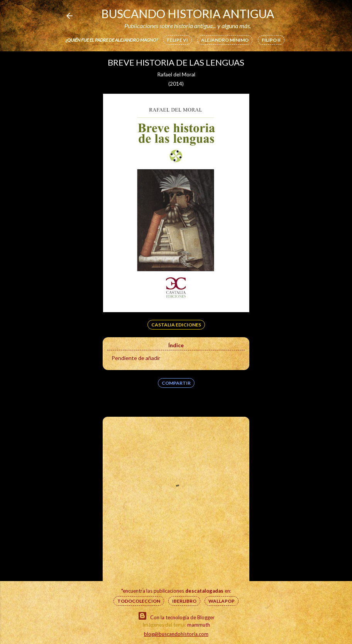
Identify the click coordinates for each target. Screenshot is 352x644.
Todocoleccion (139, 601)
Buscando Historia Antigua (188, 14)
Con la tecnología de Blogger (176, 616)
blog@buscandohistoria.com (176, 634)
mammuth (199, 625)
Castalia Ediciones (176, 325)
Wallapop (222, 601)
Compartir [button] (176, 383)
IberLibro (184, 601)
